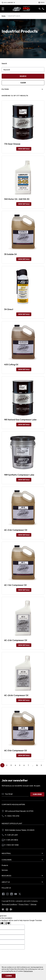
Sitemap (33, 904)
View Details (24, 149)
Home (4, 16)
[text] (3, 909)
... (33, 766)
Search (4, 63)
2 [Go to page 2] (7, 765)
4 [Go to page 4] (15, 765)
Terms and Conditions (9, 904)
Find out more (28, 971)
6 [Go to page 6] (24, 765)
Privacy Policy (24, 904)
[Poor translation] (8, 923)
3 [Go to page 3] (11, 765)
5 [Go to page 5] (20, 765)
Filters (5, 89)
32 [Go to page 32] (37, 765)
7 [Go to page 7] (28, 765)
